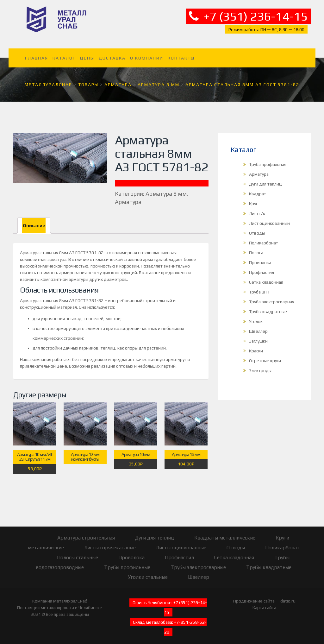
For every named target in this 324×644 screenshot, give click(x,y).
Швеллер (258, 327)
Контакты (181, 54)
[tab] (34, 221)
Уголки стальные (148, 573)
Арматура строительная (86, 534)
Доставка (112, 54)
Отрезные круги (265, 357)
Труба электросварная (272, 298)
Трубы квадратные (268, 307)
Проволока (260, 258)
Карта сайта (264, 603)
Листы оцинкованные (181, 543)
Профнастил (262, 268)
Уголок (256, 317)
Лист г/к (257, 209)
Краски (256, 347)
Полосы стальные (78, 553)
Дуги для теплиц (265, 180)
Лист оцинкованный (269, 219)
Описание (34, 221)
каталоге (151, 268)
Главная (37, 54)
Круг (253, 199)
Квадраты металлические (225, 534)
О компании (147, 54)
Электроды (260, 366)
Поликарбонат (264, 239)
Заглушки (258, 337)
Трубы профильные (127, 563)
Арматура (128, 198)
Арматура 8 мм (166, 189)
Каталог (64, 54)
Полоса (256, 249)
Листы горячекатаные (110, 543)
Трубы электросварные (198, 563)
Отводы (257, 229)
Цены (87, 54)
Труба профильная (268, 160)
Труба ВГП (259, 288)
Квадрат (258, 190)
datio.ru (288, 597)
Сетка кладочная (266, 278)
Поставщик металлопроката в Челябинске (60, 603)
